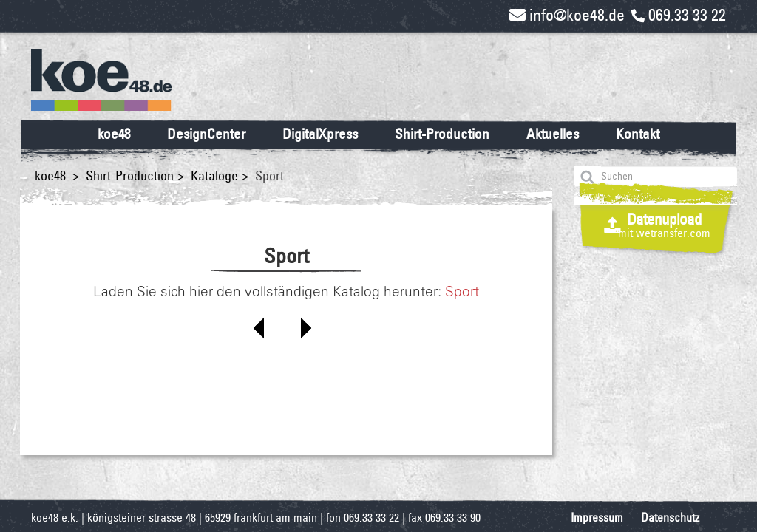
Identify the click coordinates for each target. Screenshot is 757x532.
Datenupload (664, 225)
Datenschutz (670, 518)
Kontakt (638, 134)
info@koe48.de (567, 15)
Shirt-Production (442, 134)
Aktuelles (553, 134)
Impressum (597, 518)
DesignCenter (206, 134)
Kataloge (214, 175)
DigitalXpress (320, 134)
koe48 (114, 134)
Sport (462, 292)
